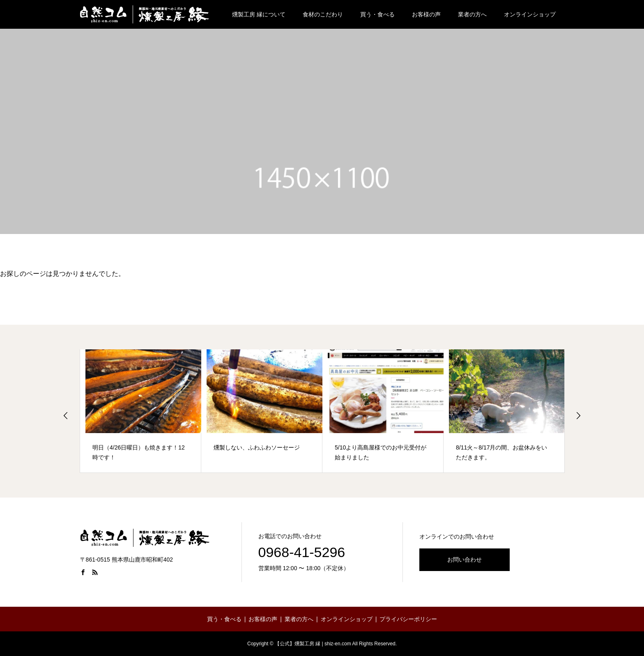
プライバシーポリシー (408, 619)
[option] (141, 411)
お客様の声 (426, 14)
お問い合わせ (465, 560)
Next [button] (578, 415)
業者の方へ (472, 14)
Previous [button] (66, 415)
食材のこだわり (323, 14)
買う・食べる (377, 14)
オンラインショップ (530, 14)
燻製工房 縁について (259, 14)
